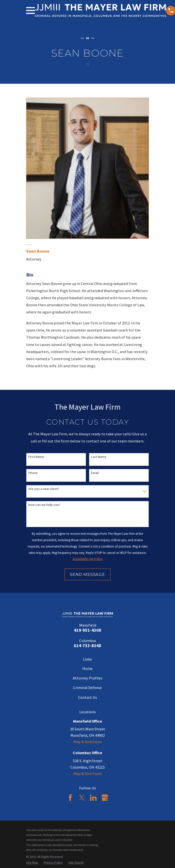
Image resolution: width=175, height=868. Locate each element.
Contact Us (88, 697)
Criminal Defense (87, 688)
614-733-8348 (87, 646)
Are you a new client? (44, 489)
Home (87, 668)
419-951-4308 (87, 630)
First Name (36, 457)
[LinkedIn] (93, 798)
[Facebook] (70, 798)
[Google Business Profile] (105, 798)
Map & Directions (88, 742)
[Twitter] (82, 798)
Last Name (99, 457)
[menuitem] (32, 863)
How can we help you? (44, 505)
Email (95, 473)
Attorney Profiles (88, 678)
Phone (33, 473)
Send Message (87, 574)
